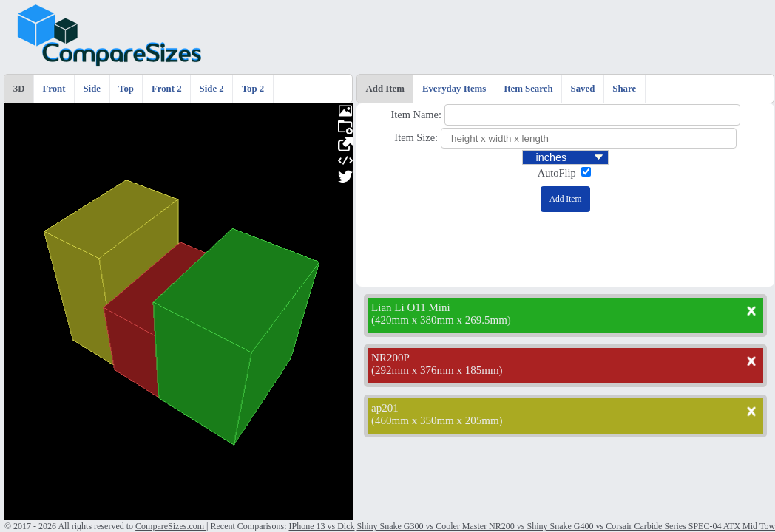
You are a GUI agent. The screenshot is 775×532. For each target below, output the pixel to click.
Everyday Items (454, 89)
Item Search (528, 89)
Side (92, 89)
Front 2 (167, 89)
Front (54, 89)
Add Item (385, 89)
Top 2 (253, 89)
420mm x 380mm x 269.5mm (441, 320)
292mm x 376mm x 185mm (437, 370)
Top (126, 89)
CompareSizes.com (171, 526)
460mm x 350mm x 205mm (437, 420)
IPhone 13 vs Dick (321, 526)
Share (624, 89)
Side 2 (212, 89)
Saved (583, 89)
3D (19, 89)
